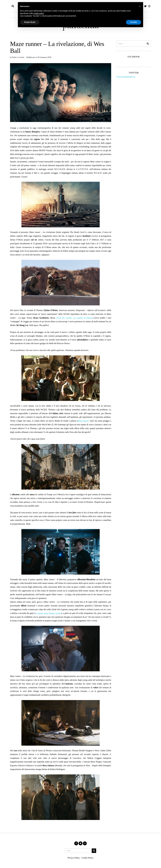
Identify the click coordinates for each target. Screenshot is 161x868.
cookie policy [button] (39, 13)
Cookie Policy (87, 858)
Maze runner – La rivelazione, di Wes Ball (57, 47)
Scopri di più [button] (30, 22)
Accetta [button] (134, 22)
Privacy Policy (74, 858)
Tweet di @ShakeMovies (126, 77)
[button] (148, 44)
